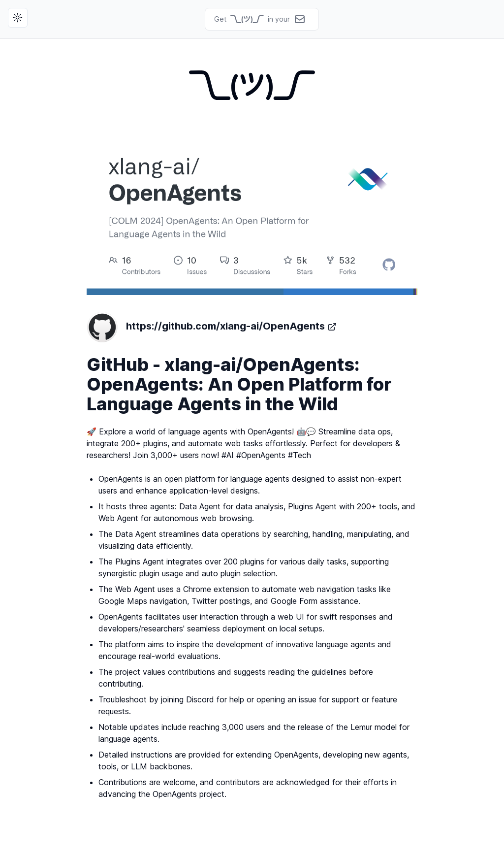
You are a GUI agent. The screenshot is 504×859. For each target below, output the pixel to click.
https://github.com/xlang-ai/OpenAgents (212, 327)
